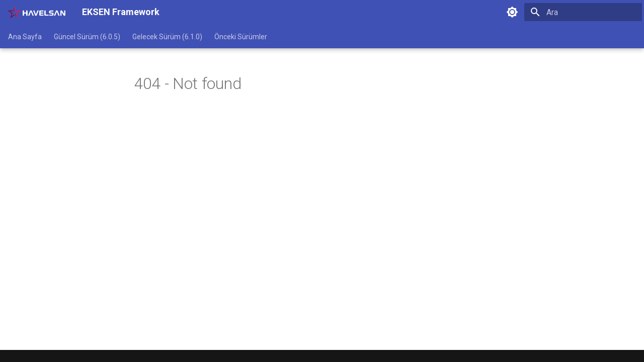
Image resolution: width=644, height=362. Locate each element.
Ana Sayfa (25, 37)
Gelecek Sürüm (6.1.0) (167, 37)
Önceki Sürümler (241, 37)
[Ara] (583, 12)
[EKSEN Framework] (37, 12)
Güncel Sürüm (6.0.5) (87, 37)
